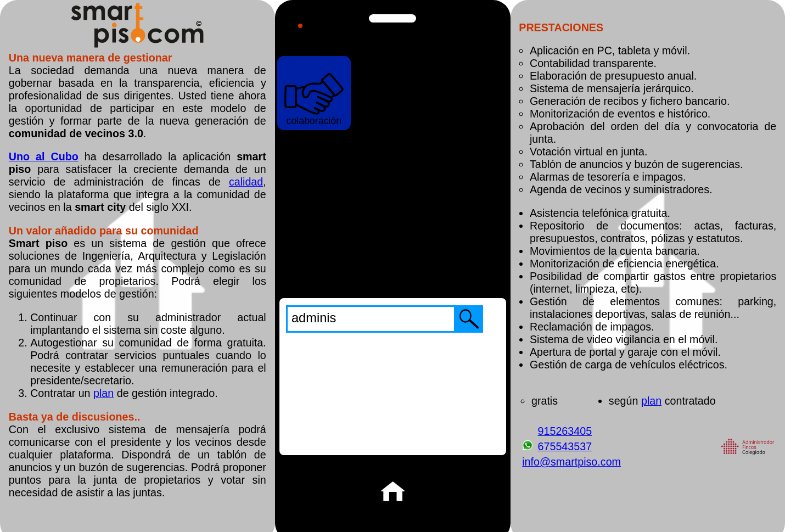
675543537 (564, 446)
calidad (246, 182)
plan (103, 393)
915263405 (564, 431)
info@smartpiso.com (571, 462)
